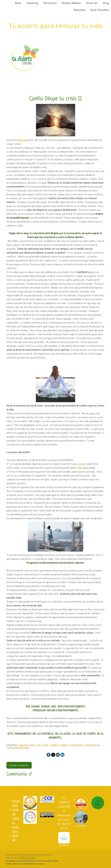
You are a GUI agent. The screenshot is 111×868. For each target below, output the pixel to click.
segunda (22, 140)
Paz (39, 745)
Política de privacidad (25, 855)
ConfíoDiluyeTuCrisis (18, 747)
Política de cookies (43, 855)
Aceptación (76, 745)
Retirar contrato (27, 858)
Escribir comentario (19, 765)
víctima (81, 464)
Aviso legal (10, 855)
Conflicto (64, 745)
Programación (92, 745)
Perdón (54, 745)
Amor (33, 745)
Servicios (50, 3)
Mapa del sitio (11, 858)
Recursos (80, 11)
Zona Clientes (100, 11)
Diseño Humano (71, 3)
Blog (106, 3)
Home (18, 3)
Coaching (32, 3)
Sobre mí (92, 3)
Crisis (45, 745)
